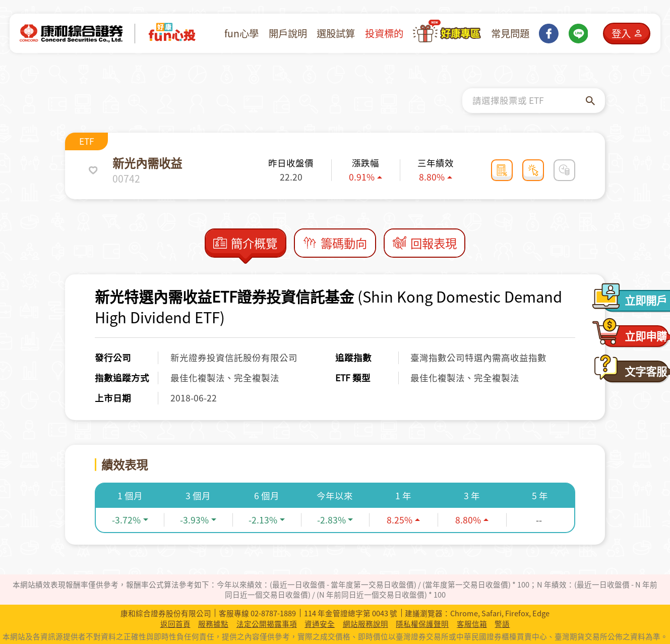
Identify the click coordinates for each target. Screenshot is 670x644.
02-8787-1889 (273, 613)
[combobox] (529, 101)
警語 (502, 624)
